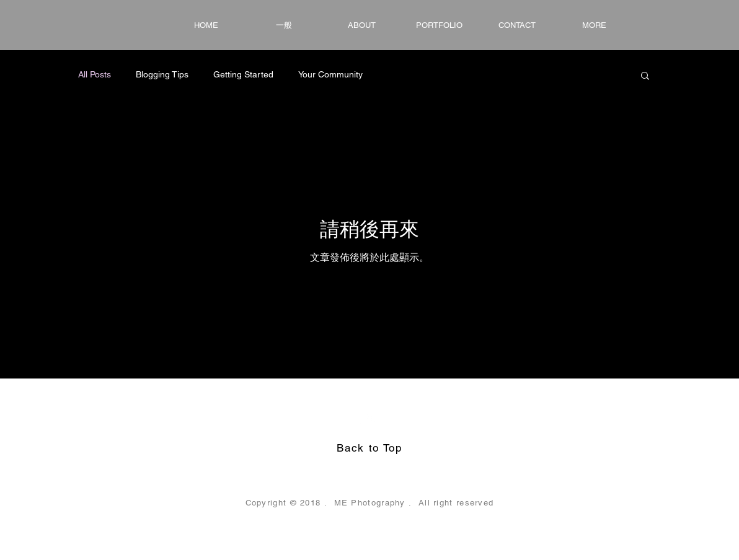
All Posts (95, 74)
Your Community (330, 74)
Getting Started (243, 74)
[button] (645, 77)
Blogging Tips (162, 74)
